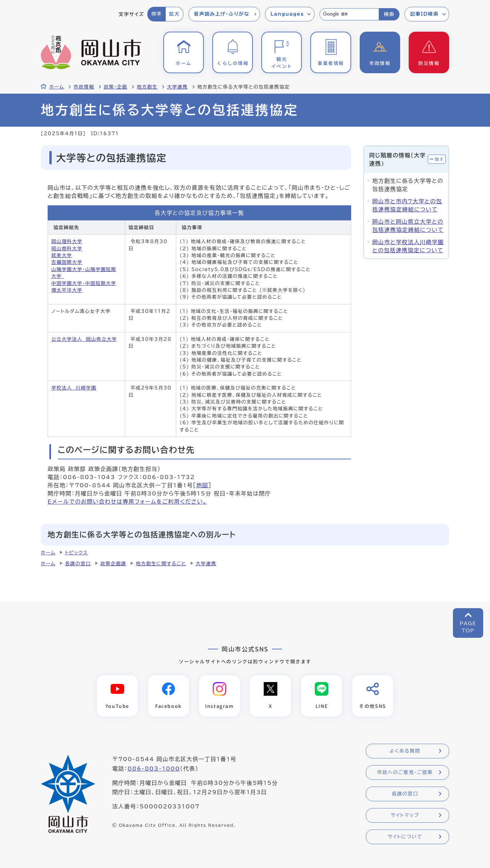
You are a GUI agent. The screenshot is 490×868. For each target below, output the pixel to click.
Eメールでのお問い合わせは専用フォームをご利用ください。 (127, 502)
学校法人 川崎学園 (74, 388)
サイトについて (405, 837)
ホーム (57, 87)
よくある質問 (405, 751)
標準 (156, 14)
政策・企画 (116, 87)
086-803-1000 (154, 769)
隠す (439, 159)
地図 (202, 485)
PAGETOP (468, 627)
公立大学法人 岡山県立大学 (84, 339)
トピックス (76, 553)
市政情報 (84, 87)
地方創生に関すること (161, 564)
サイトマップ (405, 815)
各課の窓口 (78, 564)
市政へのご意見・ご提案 (405, 772)
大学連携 (177, 87)
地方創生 (147, 87)
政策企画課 (113, 564)
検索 (389, 14)
